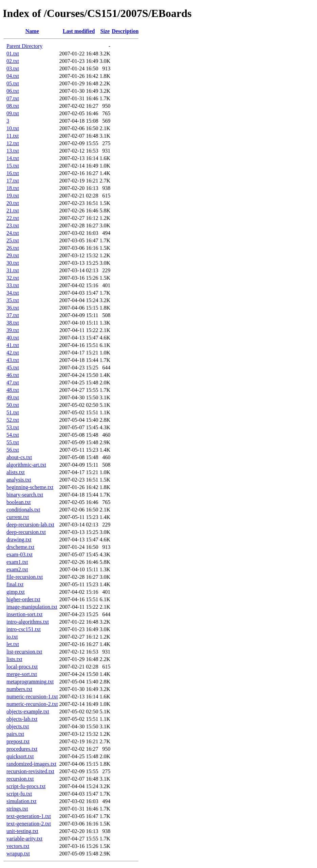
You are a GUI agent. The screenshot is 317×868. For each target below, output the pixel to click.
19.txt (13, 196)
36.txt (13, 308)
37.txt (13, 315)
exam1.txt (17, 562)
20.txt (13, 203)
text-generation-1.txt (29, 816)
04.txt (13, 76)
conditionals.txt (23, 510)
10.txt (13, 128)
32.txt (13, 278)
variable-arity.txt (24, 839)
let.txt (13, 644)
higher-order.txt (23, 599)
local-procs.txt (22, 667)
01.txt (13, 54)
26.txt (13, 248)
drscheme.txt (20, 547)
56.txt (13, 450)
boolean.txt (19, 502)
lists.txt (14, 659)
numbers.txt (19, 689)
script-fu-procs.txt (26, 786)
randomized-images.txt (31, 764)
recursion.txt (20, 779)
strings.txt (17, 809)
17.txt (13, 181)
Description (125, 31)
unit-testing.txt (22, 831)
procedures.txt (22, 749)
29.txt (13, 255)
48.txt (13, 390)
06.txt (13, 91)
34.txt (13, 293)
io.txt (12, 637)
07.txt (13, 98)
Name (32, 31)
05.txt (13, 83)
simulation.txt (21, 801)
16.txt (13, 173)
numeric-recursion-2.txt (32, 704)
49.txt (13, 397)
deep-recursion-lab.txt (30, 525)
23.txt (13, 225)
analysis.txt (19, 480)
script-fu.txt (19, 794)
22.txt (13, 218)
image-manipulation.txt (32, 607)
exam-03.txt (20, 554)
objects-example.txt (28, 711)
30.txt (13, 263)
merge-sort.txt (22, 674)
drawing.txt (19, 540)
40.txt (13, 338)
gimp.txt (16, 592)
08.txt (13, 106)
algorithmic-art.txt (26, 465)
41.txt (13, 345)
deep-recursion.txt (26, 532)
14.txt (13, 158)
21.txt (13, 211)
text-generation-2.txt (29, 824)
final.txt (15, 584)
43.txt (13, 360)
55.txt (13, 442)
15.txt (13, 166)
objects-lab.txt (22, 719)
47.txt (13, 383)
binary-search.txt (25, 495)
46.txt (13, 375)
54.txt (13, 435)
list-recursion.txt (24, 652)
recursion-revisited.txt (30, 771)
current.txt (18, 517)
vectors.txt (18, 846)
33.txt (13, 285)
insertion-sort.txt (24, 614)
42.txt (13, 353)
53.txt (13, 427)
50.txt (13, 405)
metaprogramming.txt (30, 682)
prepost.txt (18, 741)
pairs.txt (15, 734)
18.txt (13, 188)
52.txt (13, 420)
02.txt (13, 61)
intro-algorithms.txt (28, 622)
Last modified (79, 31)
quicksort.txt (20, 756)
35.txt (13, 300)
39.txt (13, 330)
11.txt (13, 136)
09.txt (13, 113)
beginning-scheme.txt (30, 487)
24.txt (13, 233)
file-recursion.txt (25, 577)
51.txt (13, 412)
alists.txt (16, 472)
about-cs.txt (19, 457)
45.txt (13, 368)
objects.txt (18, 726)
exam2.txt (17, 569)
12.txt (13, 143)
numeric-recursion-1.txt (32, 697)
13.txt (13, 151)
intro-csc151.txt (24, 629)
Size (105, 31)
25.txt (13, 240)
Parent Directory (24, 46)
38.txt (13, 323)
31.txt (13, 270)
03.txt (13, 68)
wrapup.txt (18, 854)
